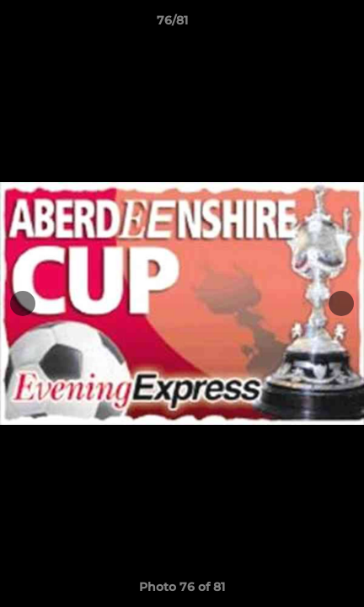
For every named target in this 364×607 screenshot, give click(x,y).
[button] (303, 24)
